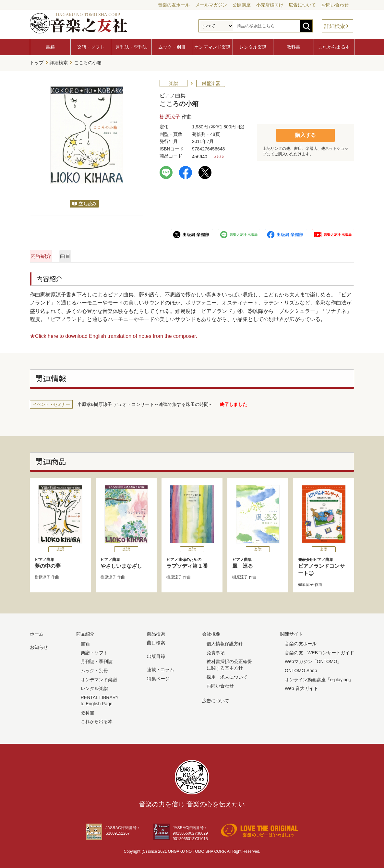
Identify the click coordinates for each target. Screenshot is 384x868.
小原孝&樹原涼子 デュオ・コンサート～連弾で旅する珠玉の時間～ (145, 403)
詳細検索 (335, 26)
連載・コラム (161, 668)
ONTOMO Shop (301, 669)
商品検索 (156, 632)
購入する (306, 133)
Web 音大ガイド (301, 687)
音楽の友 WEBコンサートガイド (319, 651)
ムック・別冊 (172, 47)
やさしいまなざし (126, 561)
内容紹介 (61, 254)
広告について (302, 5)
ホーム (37, 632)
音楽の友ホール (174, 5)
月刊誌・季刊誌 (131, 47)
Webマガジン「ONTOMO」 (313, 660)
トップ (37, 62)
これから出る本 (334, 47)
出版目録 (156, 654)
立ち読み (88, 202)
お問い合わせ (335, 5)
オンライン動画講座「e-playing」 (319, 678)
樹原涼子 (170, 115)
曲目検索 (156, 641)
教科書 (294, 47)
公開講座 (242, 5)
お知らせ (39, 646)
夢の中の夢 (60, 561)
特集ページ (158, 677)
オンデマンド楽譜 (212, 47)
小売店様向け (270, 5)
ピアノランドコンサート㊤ (324, 565)
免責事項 (216, 651)
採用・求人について (227, 675)
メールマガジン (211, 5)
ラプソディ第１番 (192, 561)
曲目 (131, 254)
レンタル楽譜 (253, 47)
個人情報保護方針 (225, 642)
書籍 (50, 47)
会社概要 (211, 632)
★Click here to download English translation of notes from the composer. (114, 334)
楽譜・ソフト (91, 47)
